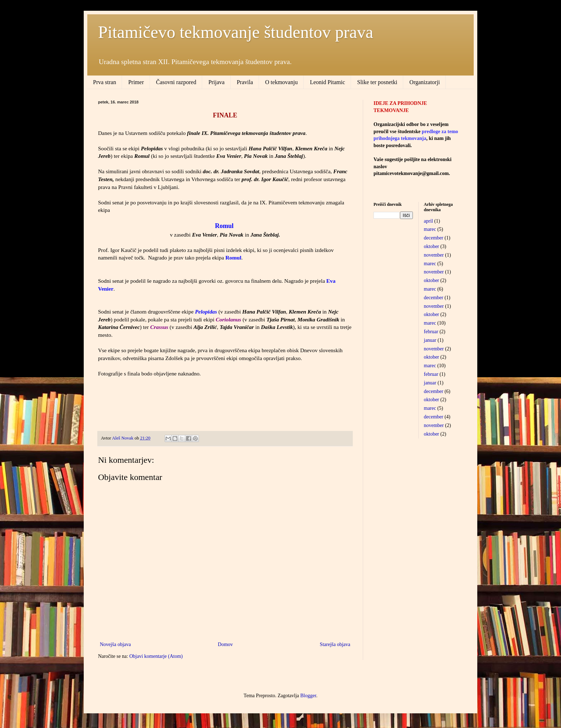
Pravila (245, 82)
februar (431, 332)
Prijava (216, 82)
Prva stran (104, 82)
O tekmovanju (281, 82)
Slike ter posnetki (377, 82)
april (429, 221)
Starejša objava (335, 644)
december (434, 238)
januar (430, 340)
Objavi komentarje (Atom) (156, 656)
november (434, 255)
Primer (136, 82)
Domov (225, 644)
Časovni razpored (176, 82)
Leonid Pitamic (327, 82)
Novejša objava (115, 644)
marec (430, 229)
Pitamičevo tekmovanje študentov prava (236, 32)
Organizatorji (425, 82)
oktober (432, 246)
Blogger (308, 696)
